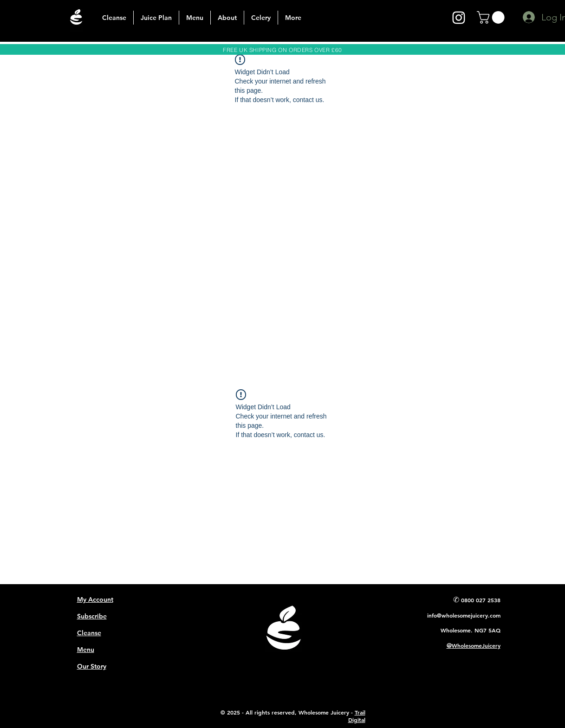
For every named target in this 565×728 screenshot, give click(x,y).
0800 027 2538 (481, 600)
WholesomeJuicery (476, 645)
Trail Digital (357, 716)
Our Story (92, 666)
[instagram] (459, 18)
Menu (86, 650)
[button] (492, 17)
